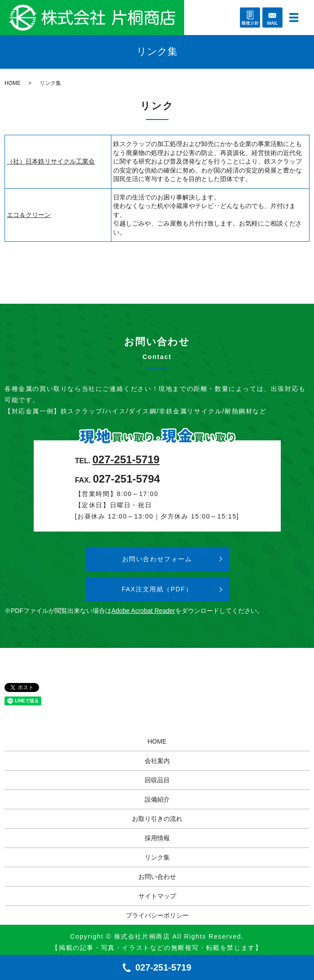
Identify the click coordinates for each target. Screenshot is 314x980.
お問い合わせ (157, 877)
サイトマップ (157, 896)
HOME (13, 83)
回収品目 (157, 780)
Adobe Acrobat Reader (143, 611)
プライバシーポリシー (157, 915)
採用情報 (157, 838)
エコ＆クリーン (29, 215)
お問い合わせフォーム (157, 559)
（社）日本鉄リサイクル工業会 (51, 161)
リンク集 (157, 857)
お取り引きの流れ (157, 819)
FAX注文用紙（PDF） (157, 589)
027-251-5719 (126, 459)
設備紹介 (157, 799)
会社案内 (157, 761)
